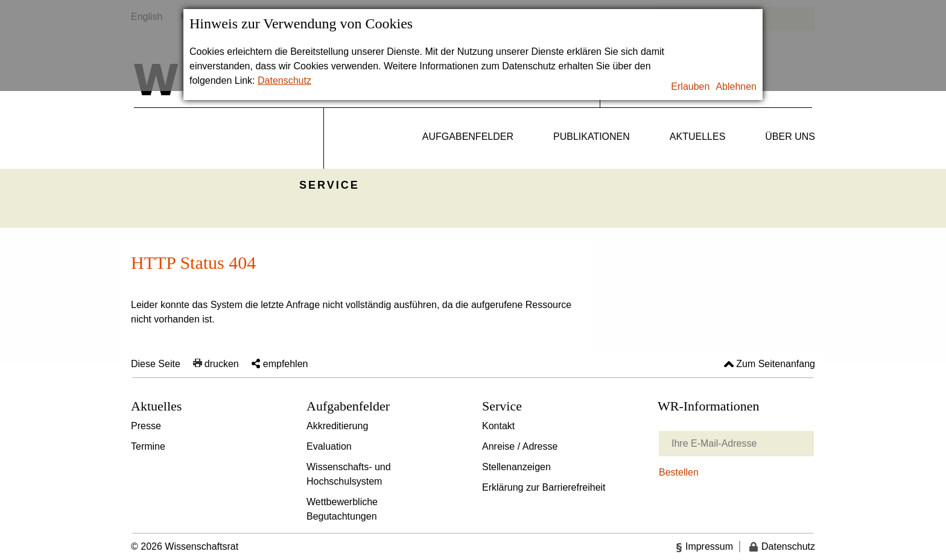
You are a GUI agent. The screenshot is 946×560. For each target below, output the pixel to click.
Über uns (790, 137)
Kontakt (498, 426)
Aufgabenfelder (468, 137)
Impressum (709, 546)
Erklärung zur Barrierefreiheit (544, 487)
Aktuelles (697, 137)
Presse (146, 426)
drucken (222, 364)
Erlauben (690, 87)
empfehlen (286, 364)
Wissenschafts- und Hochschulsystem (349, 474)
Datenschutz (284, 80)
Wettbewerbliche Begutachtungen (342, 509)
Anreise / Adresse (520, 446)
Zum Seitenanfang (776, 364)
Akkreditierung (337, 426)
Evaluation (329, 446)
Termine (148, 446)
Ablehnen (736, 87)
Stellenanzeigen (516, 467)
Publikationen (592, 137)
